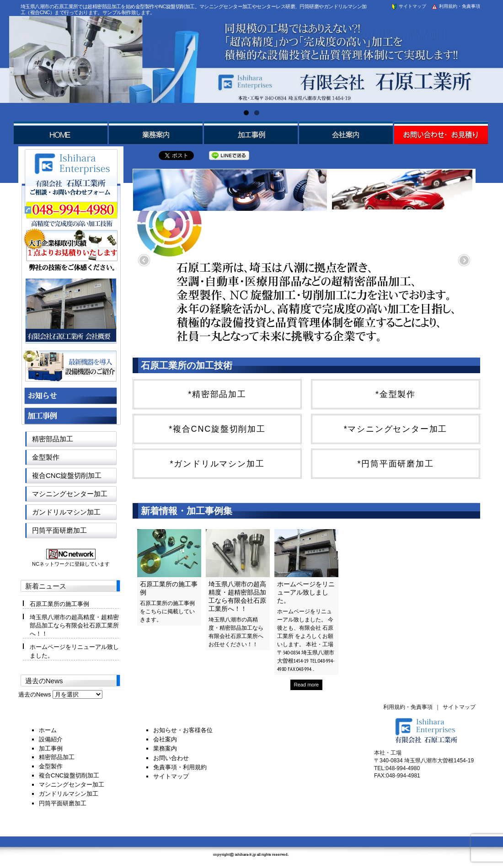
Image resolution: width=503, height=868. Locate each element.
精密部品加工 (53, 439)
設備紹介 (51, 739)
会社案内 (165, 739)
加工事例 (51, 748)
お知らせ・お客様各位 (183, 730)
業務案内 (165, 748)
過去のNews (35, 694)
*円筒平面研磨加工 (395, 464)
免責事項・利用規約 (180, 767)
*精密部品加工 (217, 394)
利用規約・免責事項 (455, 6)
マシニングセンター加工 (70, 494)
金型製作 (46, 457)
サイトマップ (408, 6)
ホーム (48, 730)
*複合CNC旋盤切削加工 (217, 429)
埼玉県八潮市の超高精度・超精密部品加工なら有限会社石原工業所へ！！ (237, 596)
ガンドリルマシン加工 (66, 512)
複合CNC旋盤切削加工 (67, 475)
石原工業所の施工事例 (59, 604)
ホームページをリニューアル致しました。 (306, 592)
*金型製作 (396, 394)
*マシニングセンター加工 (396, 429)
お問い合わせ (171, 758)
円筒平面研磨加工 (59, 530)
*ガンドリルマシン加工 (217, 464)
